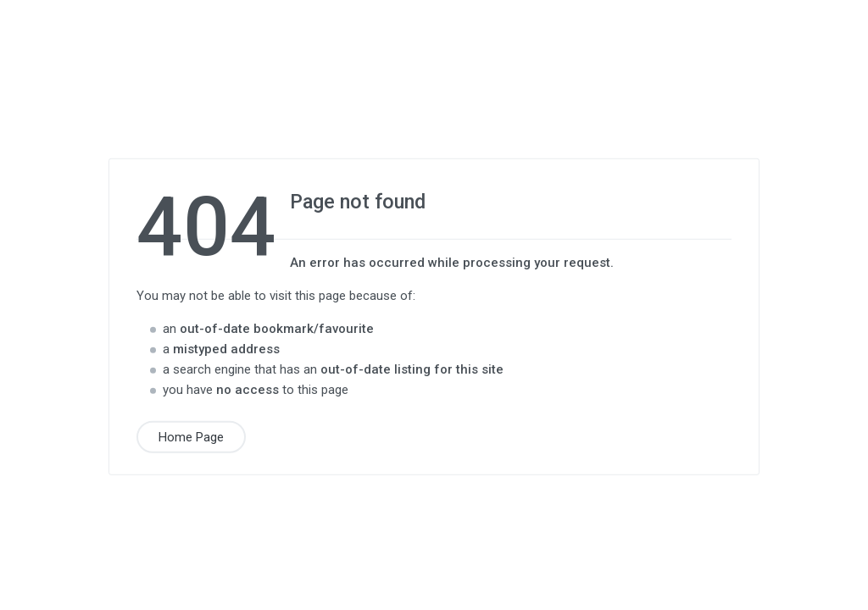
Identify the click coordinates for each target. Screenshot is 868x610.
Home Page (191, 436)
